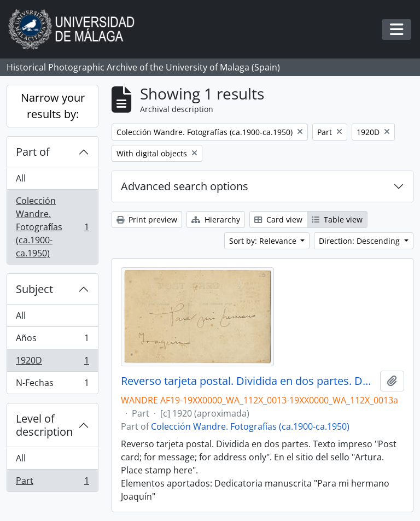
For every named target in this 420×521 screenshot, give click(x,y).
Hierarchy (216, 219)
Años (52, 340)
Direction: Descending (360, 241)
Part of (33, 152)
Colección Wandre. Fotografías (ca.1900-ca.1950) (52, 227)
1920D (52, 363)
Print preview (147, 219)
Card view (278, 219)
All (21, 178)
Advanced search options (185, 186)
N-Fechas (52, 385)
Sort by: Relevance (264, 241)
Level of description (44, 425)
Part (52, 483)
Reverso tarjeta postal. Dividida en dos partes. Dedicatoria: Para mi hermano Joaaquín (248, 381)
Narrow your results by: (53, 106)
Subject (34, 289)
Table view (337, 219)
